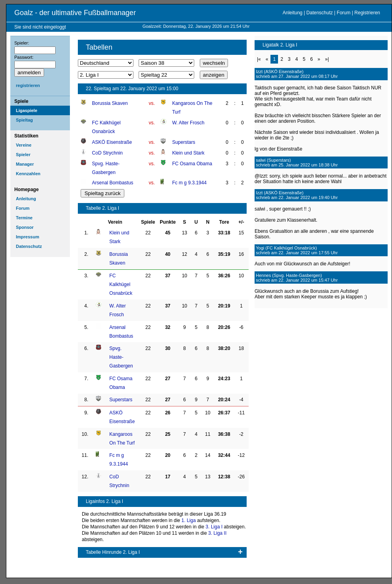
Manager (25, 164)
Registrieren (367, 13)
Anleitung (292, 13)
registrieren (28, 85)
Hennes (263, 275)
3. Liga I (214, 527)
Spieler (23, 155)
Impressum (28, 237)
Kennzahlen (28, 174)
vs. (152, 103)
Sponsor (25, 227)
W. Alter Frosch (188, 123)
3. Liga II (217, 533)
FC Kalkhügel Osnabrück (121, 284)
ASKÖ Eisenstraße (112, 142)
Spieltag (24, 120)
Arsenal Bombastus (113, 183)
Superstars (183, 142)
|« (259, 59)
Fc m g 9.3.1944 (189, 183)
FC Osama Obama (192, 164)
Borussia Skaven (110, 103)
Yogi (260, 248)
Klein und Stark (188, 153)
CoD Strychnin (107, 153)
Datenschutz (320, 13)
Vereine (24, 145)
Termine (24, 218)
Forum (344, 13)
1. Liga (189, 520)
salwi (261, 160)
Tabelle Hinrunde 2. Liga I (113, 552)
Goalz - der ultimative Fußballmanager (75, 13)
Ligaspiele (27, 110)
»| (327, 59)
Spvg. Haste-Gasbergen (121, 357)
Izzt (259, 72)
